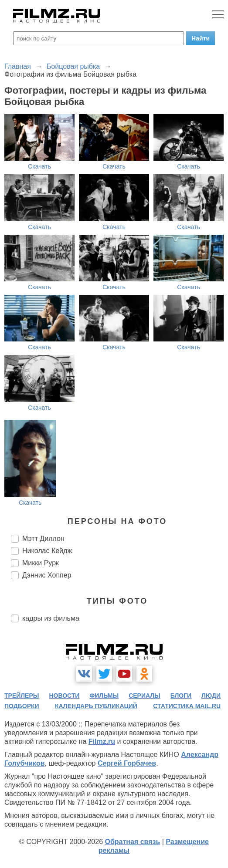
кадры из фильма (51, 618)
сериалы (145, 696)
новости (64, 696)
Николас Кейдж (47, 551)
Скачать (39, 166)
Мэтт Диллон (43, 539)
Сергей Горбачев (127, 763)
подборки (22, 706)
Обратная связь (132, 842)
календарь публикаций (96, 706)
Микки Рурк (41, 563)
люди (211, 696)
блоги (181, 696)
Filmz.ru (102, 741)
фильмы (104, 696)
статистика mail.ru (187, 706)
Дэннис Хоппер (47, 575)
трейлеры (22, 696)
